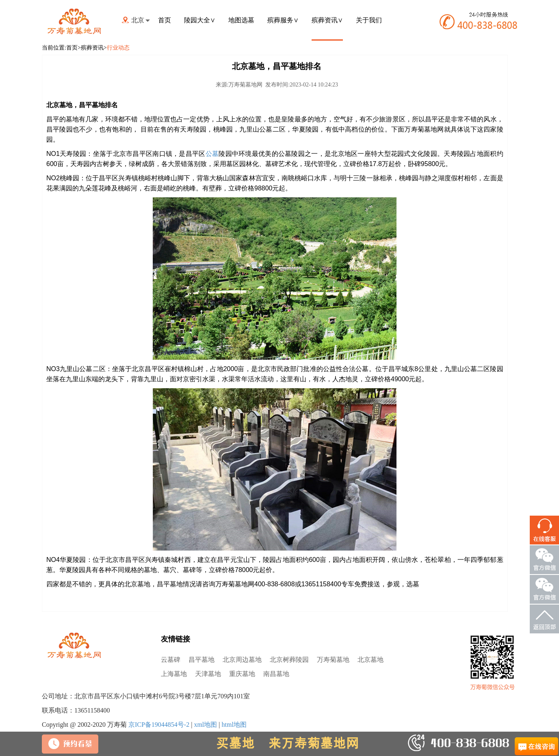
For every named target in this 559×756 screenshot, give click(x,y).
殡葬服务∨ (283, 20)
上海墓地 (174, 674)
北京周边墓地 (242, 660)
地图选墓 (241, 20)
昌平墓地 (201, 660)
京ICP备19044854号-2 (159, 725)
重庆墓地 (242, 674)
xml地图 (205, 725)
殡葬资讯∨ (327, 20)
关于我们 (369, 20)
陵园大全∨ (200, 20)
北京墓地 (370, 660)
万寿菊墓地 (333, 660)
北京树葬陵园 (289, 660)
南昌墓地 (276, 674)
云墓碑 (171, 660)
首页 (165, 20)
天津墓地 (208, 674)
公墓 (212, 154)
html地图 (234, 725)
